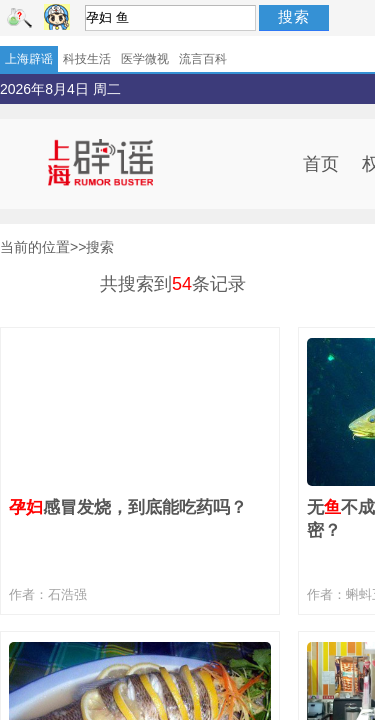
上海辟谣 (29, 59)
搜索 (294, 16)
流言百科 (203, 59)
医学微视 (145, 59)
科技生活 (87, 59)
